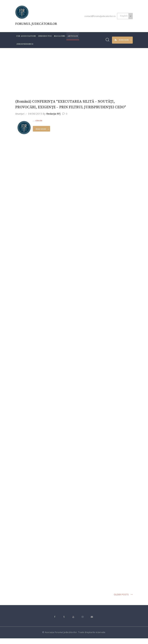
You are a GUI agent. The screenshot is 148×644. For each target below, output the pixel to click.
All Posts (72, 73)
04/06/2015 (35, 114)
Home (59, 73)
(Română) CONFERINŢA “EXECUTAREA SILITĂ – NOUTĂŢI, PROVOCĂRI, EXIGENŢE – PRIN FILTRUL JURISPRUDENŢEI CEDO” (72, 105)
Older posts (121, 600)
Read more (41, 130)
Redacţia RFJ (52, 114)
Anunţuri (20, 114)
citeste (39, 121)
